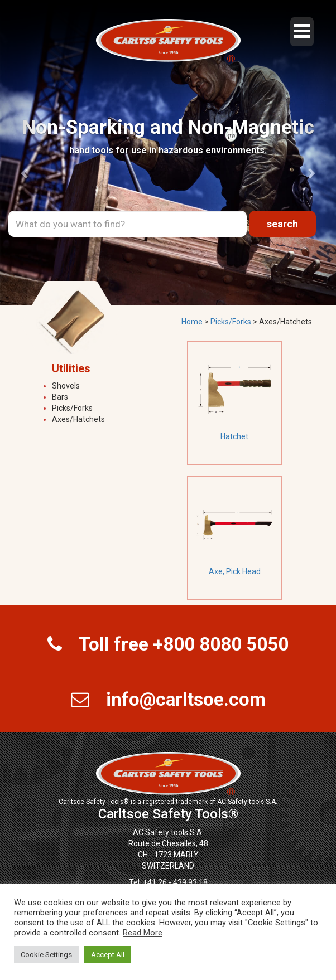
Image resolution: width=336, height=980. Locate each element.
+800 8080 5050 (221, 644)
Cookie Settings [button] (46, 955)
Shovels (66, 386)
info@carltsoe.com (186, 699)
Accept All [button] (108, 955)
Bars (60, 397)
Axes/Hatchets (78, 419)
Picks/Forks (72, 408)
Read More (143, 933)
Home (192, 322)
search (282, 224)
